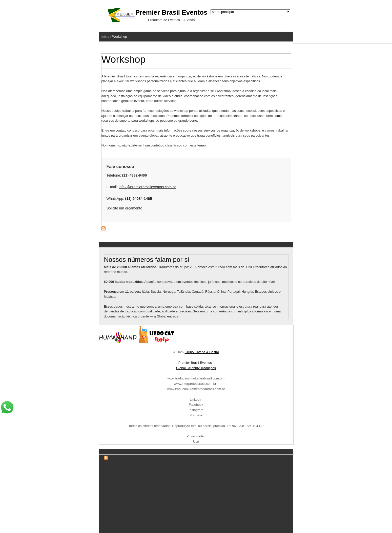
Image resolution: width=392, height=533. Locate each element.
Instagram (196, 410)
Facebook (196, 405)
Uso (196, 442)
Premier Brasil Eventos (195, 363)
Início (105, 37)
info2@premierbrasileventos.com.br (147, 187)
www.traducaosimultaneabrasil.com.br (195, 378)
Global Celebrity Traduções (196, 368)
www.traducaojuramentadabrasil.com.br (196, 389)
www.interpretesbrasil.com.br (195, 384)
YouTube (196, 415)
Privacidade (195, 436)
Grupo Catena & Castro (202, 352)
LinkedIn (196, 400)
